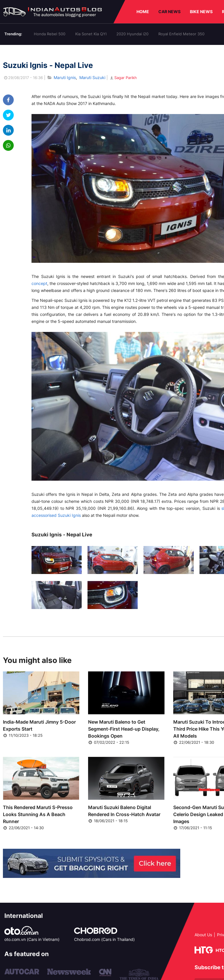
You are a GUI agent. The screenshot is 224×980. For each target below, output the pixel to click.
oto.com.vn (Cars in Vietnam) (32, 939)
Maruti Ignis (65, 77)
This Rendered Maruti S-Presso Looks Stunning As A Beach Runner (38, 814)
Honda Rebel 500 (50, 34)
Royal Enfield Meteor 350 (181, 34)
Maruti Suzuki (92, 77)
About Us (203, 935)
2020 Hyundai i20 (132, 34)
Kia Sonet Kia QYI (91, 34)
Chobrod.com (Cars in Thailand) (104, 939)
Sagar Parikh (123, 78)
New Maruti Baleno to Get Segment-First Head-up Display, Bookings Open (124, 729)
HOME (143, 12)
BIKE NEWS (201, 12)
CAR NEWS (169, 12)
